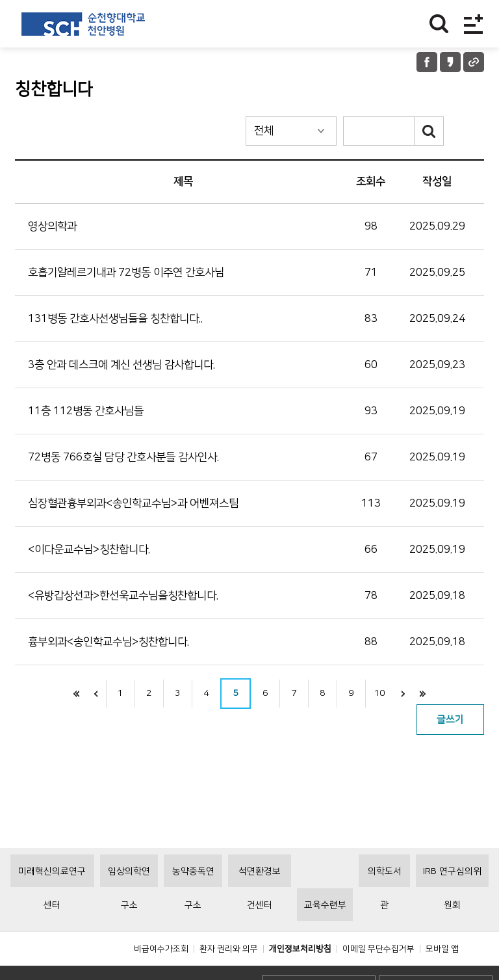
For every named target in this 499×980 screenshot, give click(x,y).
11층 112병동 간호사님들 (86, 411)
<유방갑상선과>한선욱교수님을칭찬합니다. (123, 596)
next (403, 694)
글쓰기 (450, 720)
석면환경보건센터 (260, 906)
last (423, 694)
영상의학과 (52, 226)
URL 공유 (474, 62)
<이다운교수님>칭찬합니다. (89, 550)
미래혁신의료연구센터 (52, 906)
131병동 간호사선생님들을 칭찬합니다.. (115, 319)
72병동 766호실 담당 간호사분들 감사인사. (123, 457)
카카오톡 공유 (450, 62)
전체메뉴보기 (473, 24)
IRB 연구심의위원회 (452, 906)
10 (379, 693)
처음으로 (77, 694)
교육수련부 (325, 934)
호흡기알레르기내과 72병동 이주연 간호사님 (126, 272)
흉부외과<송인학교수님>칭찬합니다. (109, 642)
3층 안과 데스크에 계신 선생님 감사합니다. (122, 365)
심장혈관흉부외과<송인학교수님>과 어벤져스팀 (133, 503)
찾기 (439, 24)
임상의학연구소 (129, 906)
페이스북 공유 (427, 62)
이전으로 (96, 694)
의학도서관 (385, 906)
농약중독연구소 (193, 906)
